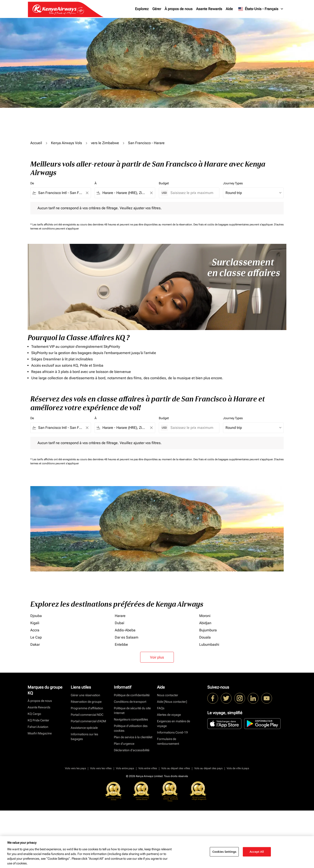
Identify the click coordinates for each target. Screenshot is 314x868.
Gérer (157, 9)
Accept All (257, 852)
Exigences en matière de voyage (174, 724)
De (32, 183)
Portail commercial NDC (87, 715)
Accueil (36, 143)
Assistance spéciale (84, 728)
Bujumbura (208, 630)
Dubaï (119, 623)
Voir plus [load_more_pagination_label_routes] (157, 657)
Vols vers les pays (75, 768)
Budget (164, 183)
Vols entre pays (125, 768)
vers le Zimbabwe (105, 143)
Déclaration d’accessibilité (132, 750)
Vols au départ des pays (208, 768)
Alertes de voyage (169, 715)
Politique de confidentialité (132, 695)
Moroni (205, 616)
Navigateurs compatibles (131, 719)
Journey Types (233, 183)
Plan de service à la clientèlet (133, 737)
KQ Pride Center (38, 720)
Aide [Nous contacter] (172, 702)
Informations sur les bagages (84, 737)
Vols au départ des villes (176, 768)
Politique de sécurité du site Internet (132, 710)
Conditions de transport (130, 702)
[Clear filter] (87, 193)
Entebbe (121, 644)
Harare (120, 616)
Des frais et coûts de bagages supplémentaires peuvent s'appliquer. (234, 225)
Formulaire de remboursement (168, 741)
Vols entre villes (148, 768)
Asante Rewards (209, 9)
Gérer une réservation (85, 695)
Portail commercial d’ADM (88, 721)
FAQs (161, 708)
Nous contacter (168, 695)
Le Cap (36, 637)
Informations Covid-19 (172, 732)
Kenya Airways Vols (66, 143)
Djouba (36, 616)
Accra (35, 630)
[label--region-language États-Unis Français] (261, 9)
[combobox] (61, 193)
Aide (229, 9)
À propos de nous (179, 9)
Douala (205, 637)
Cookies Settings (224, 852)
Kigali (35, 623)
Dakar (35, 644)
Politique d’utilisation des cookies (131, 728)
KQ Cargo (34, 714)
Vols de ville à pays (238, 768)
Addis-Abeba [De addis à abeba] (125, 630)
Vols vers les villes (101, 768)
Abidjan (205, 623)
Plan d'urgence (124, 744)
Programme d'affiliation (87, 708)
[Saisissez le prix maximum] (193, 193)
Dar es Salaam (127, 637)
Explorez (142, 9)
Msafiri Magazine (40, 733)
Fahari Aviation (38, 727)
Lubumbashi (209, 644)
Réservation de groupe (86, 702)
